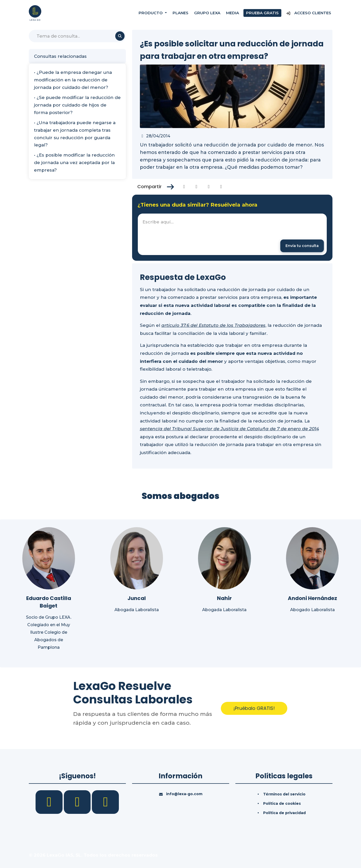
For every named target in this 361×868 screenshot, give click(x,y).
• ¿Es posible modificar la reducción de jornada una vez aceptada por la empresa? (74, 163)
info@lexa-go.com (184, 794)
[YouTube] (105, 802)
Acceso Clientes (308, 13)
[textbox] (232, 234)
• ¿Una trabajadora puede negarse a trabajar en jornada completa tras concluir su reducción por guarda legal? (75, 134)
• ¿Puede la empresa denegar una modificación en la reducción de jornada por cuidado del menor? (73, 80)
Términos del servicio (284, 794)
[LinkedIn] (78, 802)
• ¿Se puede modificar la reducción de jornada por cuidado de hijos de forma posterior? (77, 105)
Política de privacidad (284, 813)
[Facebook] (50, 802)
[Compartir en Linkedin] (209, 187)
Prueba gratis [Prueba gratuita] (262, 13)
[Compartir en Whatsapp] (221, 187)
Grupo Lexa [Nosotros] (207, 13)
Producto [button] (151, 13)
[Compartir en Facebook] (184, 187)
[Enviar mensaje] (302, 246)
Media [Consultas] (233, 13)
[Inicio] (35, 13)
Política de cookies (282, 803)
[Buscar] (77, 36)
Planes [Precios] (180, 13)
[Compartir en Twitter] (197, 187)
